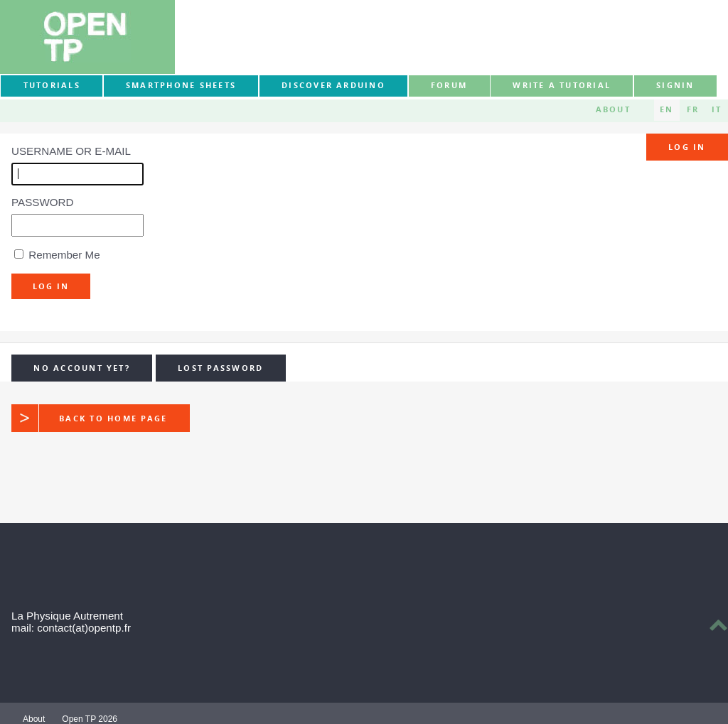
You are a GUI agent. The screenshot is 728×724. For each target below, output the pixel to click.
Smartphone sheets (181, 85)
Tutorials (52, 85)
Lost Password (220, 368)
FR (693, 109)
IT (717, 109)
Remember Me (64, 255)
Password (42, 202)
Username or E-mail (71, 151)
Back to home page (89, 418)
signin (675, 85)
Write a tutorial (562, 85)
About (613, 109)
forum (449, 85)
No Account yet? (82, 368)
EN (667, 109)
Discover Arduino (333, 85)
